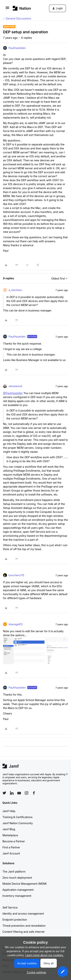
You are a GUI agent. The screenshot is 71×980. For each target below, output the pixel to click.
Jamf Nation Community (18, 823)
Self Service (10, 907)
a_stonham (15, 290)
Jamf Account (11, 853)
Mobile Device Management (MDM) (25, 884)
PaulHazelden (17, 48)
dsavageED (16, 624)
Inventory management (17, 896)
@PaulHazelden (13, 393)
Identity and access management (23, 914)
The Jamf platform (14, 872)
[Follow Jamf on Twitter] (4, 793)
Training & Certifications (18, 817)
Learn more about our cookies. (45, 955)
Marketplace (10, 835)
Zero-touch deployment (17, 878)
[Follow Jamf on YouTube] (19, 793)
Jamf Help (9, 811)
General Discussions (18, 18)
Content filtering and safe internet (23, 932)
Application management (18, 890)
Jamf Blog (9, 829)
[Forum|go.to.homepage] (22, 8)
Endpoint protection (15, 920)
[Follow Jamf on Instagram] (27, 793)
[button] (7, 9)
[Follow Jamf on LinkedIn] (12, 793)
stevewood (15, 386)
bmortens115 (16, 575)
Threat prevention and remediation (24, 926)
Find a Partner (11, 847)
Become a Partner (14, 841)
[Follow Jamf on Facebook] (34, 793)
